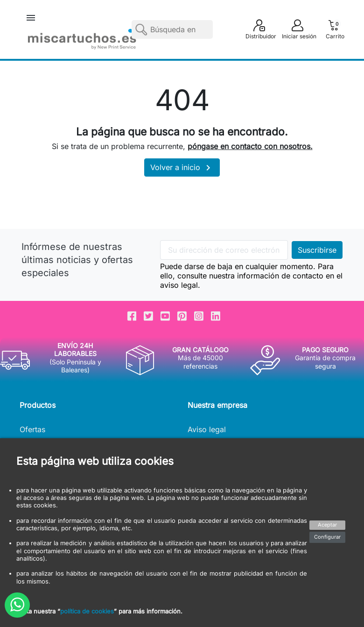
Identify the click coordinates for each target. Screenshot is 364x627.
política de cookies (87, 611)
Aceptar (327, 525)
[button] (31, 18)
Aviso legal (207, 429)
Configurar (327, 537)
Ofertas (32, 429)
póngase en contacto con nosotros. (250, 146)
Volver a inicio (182, 168)
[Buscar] (172, 29)
